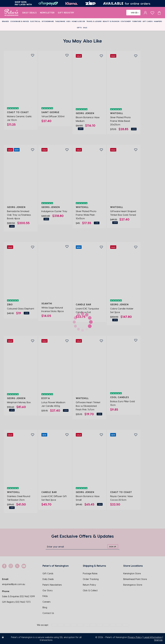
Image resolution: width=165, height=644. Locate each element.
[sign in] (145, 13)
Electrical (35, 21)
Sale (85, 28)
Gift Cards (148, 21)
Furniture (137, 21)
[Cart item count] (159, 13)
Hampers (158, 21)
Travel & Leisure (94, 21)
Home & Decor (78, 21)
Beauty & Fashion (111, 21)
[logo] (11, 13)
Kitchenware (48, 21)
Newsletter (47, 13)
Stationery (126, 21)
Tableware (60, 21)
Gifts (79, 28)
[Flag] (133, 13)
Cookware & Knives (20, 21)
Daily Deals (30, 13)
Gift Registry (66, 13)
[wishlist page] (152, 12)
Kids (69, 21)
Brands (6, 21)
